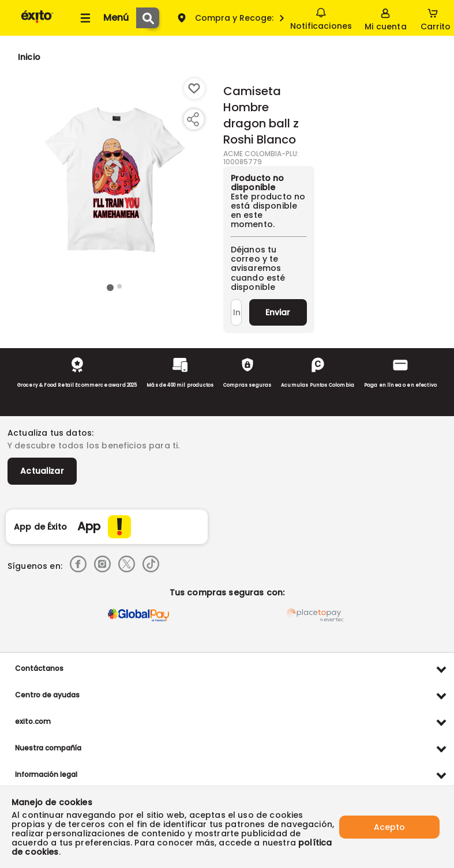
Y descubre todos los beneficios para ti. (93, 446)
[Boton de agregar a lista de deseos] (194, 89)
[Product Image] (115, 179)
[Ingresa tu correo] (236, 312)
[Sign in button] (385, 18)
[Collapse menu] (103, 18)
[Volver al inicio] (37, 22)
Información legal (46, 774)
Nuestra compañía (48, 748)
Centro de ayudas (47, 695)
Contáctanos (39, 668)
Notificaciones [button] (321, 17)
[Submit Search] (148, 18)
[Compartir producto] (193, 119)
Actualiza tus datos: (50, 433)
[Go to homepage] (29, 57)
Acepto (389, 827)
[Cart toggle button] (436, 18)
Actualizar (42, 471)
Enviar (278, 312)
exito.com (33, 721)
